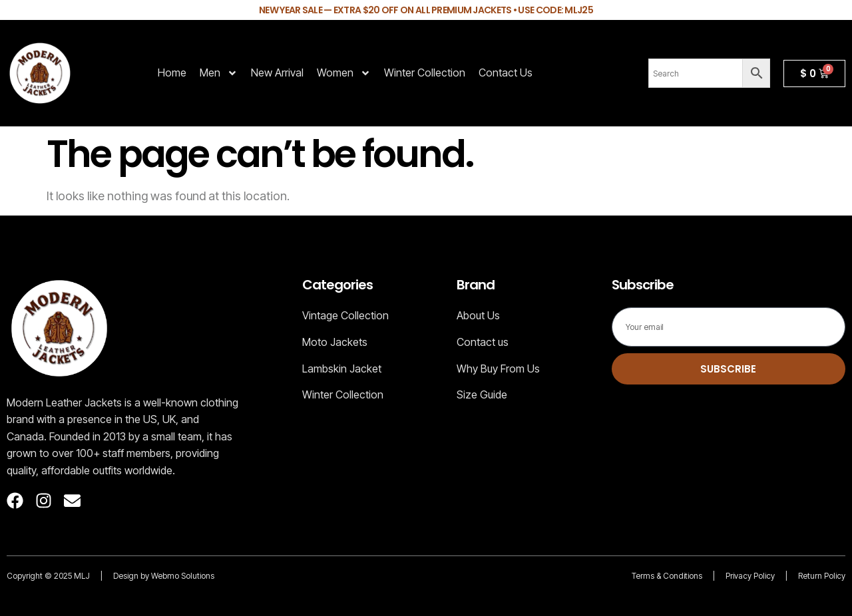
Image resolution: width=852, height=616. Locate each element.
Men (219, 73)
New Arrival (277, 73)
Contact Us (506, 73)
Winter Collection (425, 73)
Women (344, 73)
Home (172, 73)
